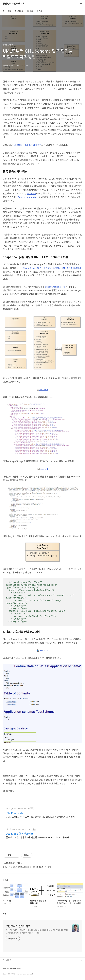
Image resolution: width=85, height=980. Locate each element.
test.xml (42, 389)
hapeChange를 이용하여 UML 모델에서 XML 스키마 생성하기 (53, 268)
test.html (43, 650)
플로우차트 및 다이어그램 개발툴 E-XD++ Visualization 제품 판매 (38, 837)
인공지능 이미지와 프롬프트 (12, 968)
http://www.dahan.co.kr (17, 809)
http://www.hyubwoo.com (18, 829)
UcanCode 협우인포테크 (19, 833)
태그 (10, 11)
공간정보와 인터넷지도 (14, 4)
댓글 (5, 913)
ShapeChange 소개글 (55, 287)
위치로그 (30, 11)
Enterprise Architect (28, 197)
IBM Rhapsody (14, 813)
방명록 (39, 11)
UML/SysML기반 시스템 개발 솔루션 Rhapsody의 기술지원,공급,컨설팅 (40, 817)
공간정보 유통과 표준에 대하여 (28, 145)
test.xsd (43, 469)
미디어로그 (19, 11)
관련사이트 (7, 960)
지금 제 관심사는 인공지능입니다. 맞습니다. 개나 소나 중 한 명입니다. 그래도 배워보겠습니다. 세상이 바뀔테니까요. (37, 931)
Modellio (31, 193)
